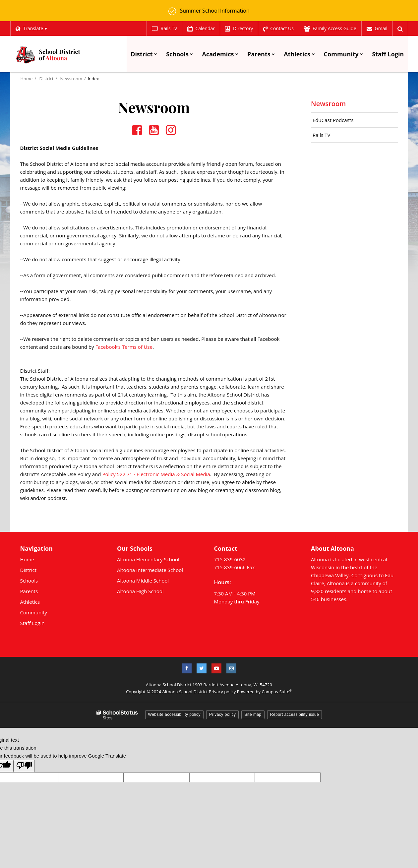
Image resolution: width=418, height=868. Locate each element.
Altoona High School (140, 591)
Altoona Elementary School (148, 559)
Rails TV (321, 135)
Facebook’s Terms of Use (124, 347)
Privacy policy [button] (222, 714)
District (46, 79)
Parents (29, 591)
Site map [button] (253, 714)
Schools (29, 581)
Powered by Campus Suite (265, 692)
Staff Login (32, 623)
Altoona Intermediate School (150, 570)
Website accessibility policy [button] (175, 714)
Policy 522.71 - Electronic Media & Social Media (156, 474)
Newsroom (71, 79)
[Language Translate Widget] (31, 29)
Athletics (30, 602)
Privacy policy (222, 692)
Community (34, 612)
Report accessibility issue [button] (295, 714)
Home (27, 79)
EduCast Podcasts (333, 120)
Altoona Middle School (143, 581)
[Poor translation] (24, 766)
